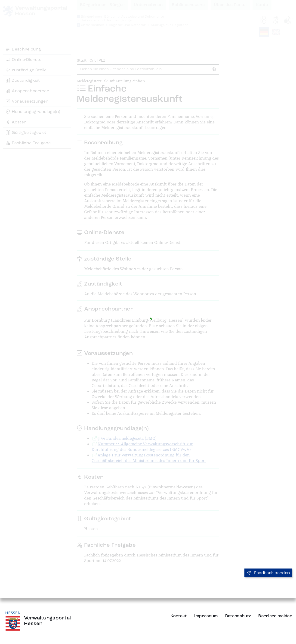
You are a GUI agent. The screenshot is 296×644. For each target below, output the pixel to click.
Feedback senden (268, 573)
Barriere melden (275, 616)
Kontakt (179, 616)
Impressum (206, 616)
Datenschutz (238, 616)
